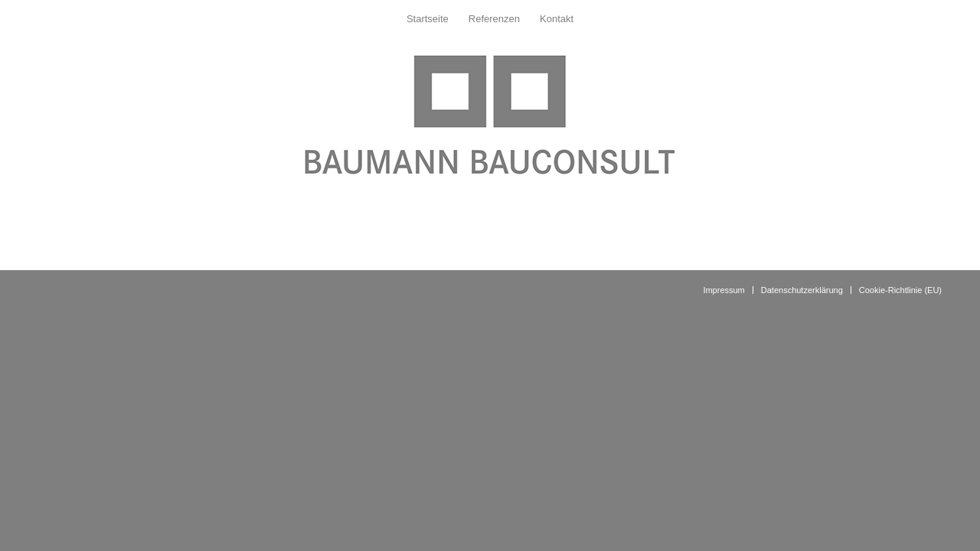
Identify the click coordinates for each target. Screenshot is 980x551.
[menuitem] (428, 19)
